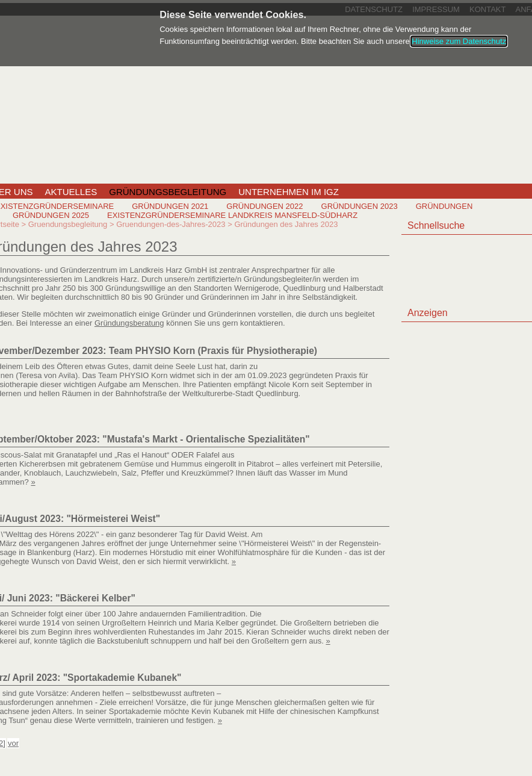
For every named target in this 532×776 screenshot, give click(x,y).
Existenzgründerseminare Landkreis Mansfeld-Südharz (232, 215)
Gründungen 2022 (264, 206)
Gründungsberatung (129, 323)
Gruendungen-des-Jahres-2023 (171, 224)
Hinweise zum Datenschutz (459, 41)
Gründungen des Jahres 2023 (286, 224)
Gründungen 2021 (170, 206)
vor (13, 743)
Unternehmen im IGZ (289, 192)
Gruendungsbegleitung (68, 224)
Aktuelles (71, 192)
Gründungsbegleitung (168, 192)
